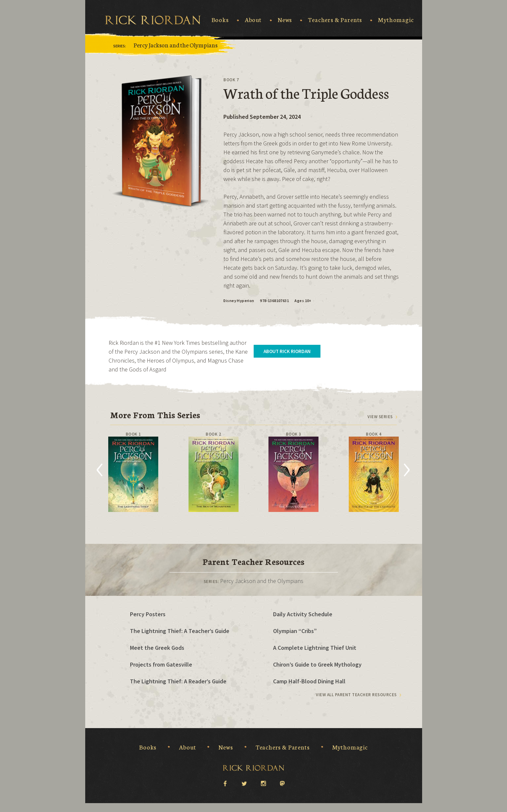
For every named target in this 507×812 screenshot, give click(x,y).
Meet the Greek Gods (157, 648)
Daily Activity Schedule (303, 614)
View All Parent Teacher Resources (356, 695)
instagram (263, 783)
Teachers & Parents (335, 20)
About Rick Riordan (287, 351)
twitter (244, 783)
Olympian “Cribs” (295, 631)
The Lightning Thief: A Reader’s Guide (178, 681)
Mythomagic (396, 20)
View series (380, 417)
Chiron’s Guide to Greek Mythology (317, 664)
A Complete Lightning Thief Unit (315, 648)
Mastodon (282, 784)
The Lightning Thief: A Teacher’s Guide (180, 631)
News (285, 20)
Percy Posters (148, 614)
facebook (225, 783)
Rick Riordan (153, 20)
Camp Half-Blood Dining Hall (309, 681)
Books (220, 20)
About (253, 20)
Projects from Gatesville (161, 664)
